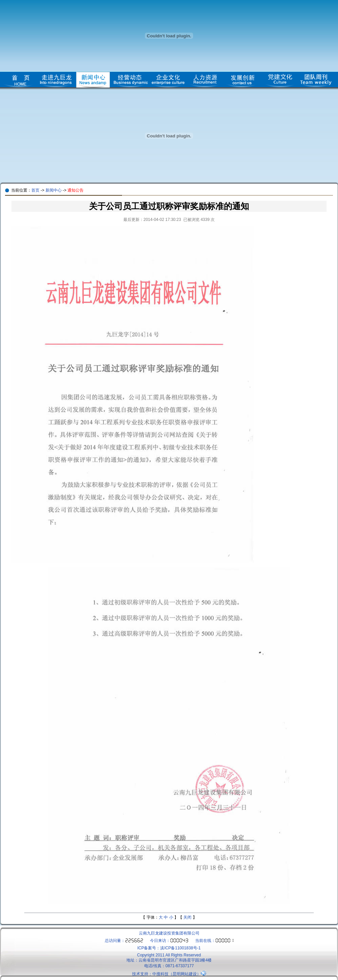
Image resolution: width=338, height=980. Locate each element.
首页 (35, 190)
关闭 (187, 917)
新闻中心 (54, 190)
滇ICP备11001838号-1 (180, 948)
